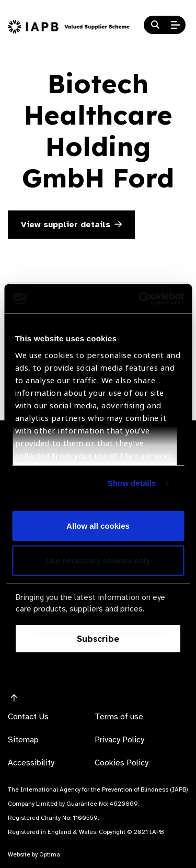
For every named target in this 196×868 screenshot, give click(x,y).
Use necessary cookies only (98, 560)
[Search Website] (155, 25)
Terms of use (119, 717)
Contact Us (28, 717)
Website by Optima (34, 854)
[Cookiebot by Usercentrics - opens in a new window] (140, 299)
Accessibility (31, 763)
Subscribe (98, 639)
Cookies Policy (122, 763)
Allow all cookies (98, 526)
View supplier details (71, 225)
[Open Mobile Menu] (176, 25)
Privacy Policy (119, 740)
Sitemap (23, 740)
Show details (132, 483)
